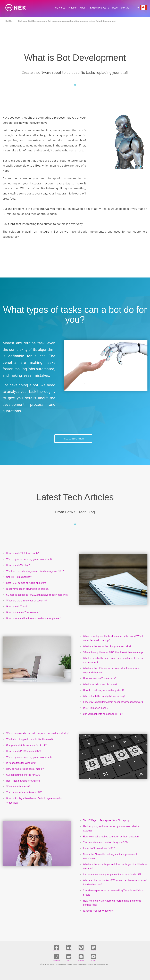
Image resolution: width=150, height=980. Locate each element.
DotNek (9, 21)
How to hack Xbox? (17, 606)
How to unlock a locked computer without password (111, 836)
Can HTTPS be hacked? (19, 577)
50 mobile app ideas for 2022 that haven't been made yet (37, 595)
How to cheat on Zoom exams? (23, 612)
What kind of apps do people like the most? (30, 739)
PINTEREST (81, 948)
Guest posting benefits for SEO (23, 775)
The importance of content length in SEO (105, 842)
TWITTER (93, 948)
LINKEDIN (69, 948)
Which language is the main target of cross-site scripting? (38, 733)
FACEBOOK (56, 948)
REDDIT (69, 957)
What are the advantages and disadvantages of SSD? (35, 571)
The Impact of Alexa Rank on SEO (24, 792)
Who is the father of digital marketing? (104, 696)
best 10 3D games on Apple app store (26, 583)
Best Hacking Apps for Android (23, 781)
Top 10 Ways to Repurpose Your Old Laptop (106, 820)
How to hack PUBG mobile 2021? (24, 751)
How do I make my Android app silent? (104, 690)
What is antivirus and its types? (100, 684)
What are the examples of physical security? (107, 646)
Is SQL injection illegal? (96, 708)
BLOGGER (81, 957)
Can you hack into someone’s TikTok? (103, 714)
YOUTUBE (93, 957)
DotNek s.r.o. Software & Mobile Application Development (70, 964)
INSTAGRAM (57, 957)
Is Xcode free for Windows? (21, 763)
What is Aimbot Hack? (18, 786)
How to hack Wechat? (18, 565)
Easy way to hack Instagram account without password (113, 702)
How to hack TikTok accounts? (23, 553)
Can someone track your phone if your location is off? (112, 874)
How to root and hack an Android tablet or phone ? (34, 618)
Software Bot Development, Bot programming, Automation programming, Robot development (67, 21)
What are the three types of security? (27, 600)
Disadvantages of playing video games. (27, 589)
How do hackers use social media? (25, 769)
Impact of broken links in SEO (99, 848)
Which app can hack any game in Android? (29, 559)
